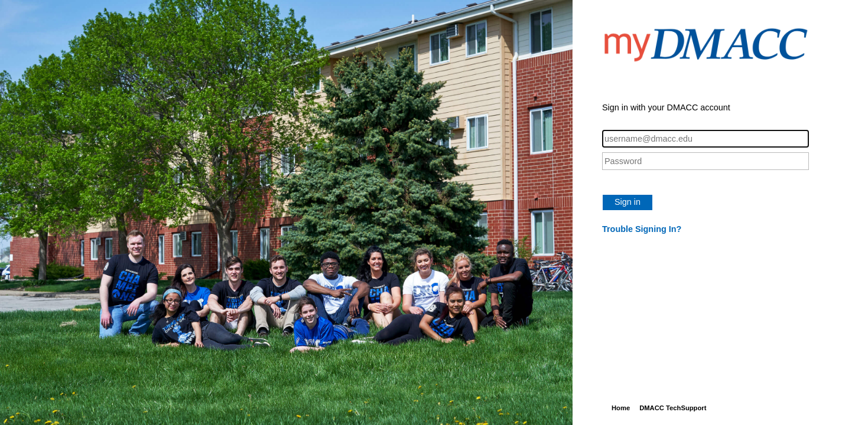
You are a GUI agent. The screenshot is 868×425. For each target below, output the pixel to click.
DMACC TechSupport (673, 408)
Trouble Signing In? (642, 229)
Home (621, 408)
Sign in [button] (628, 202)
